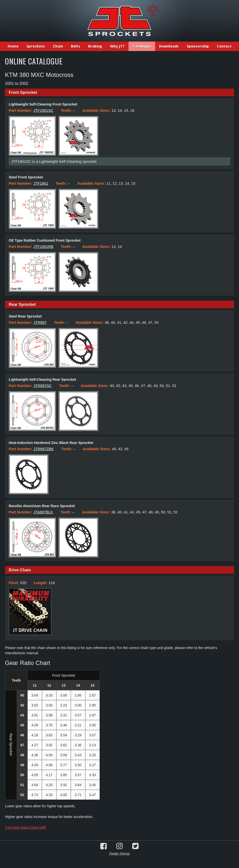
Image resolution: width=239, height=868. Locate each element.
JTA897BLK (43, 512)
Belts (76, 46)
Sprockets (36, 46)
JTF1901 (41, 183)
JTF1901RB (43, 246)
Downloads (169, 46)
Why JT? (117, 46)
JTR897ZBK (44, 449)
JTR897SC (42, 386)
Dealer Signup (119, 853)
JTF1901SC (43, 110)
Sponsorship (198, 46)
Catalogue (142, 46)
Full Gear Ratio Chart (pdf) (26, 827)
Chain (58, 46)
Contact (224, 46)
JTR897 (40, 322)
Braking (95, 46)
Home (13, 46)
